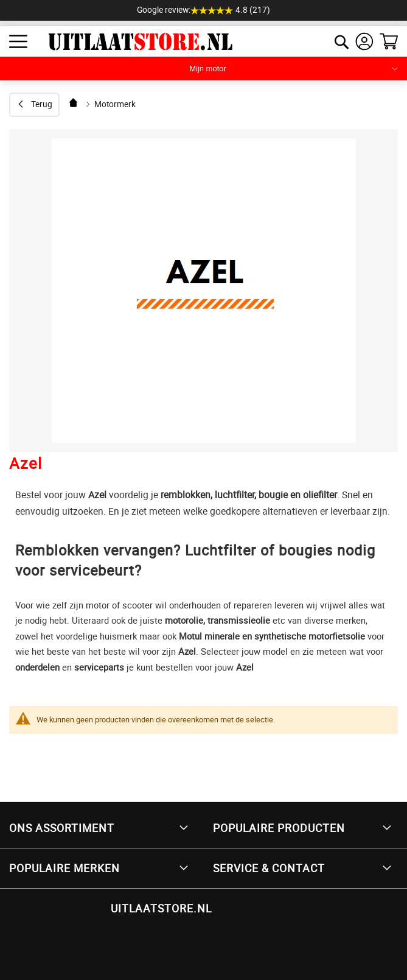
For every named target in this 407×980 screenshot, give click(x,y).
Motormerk (115, 104)
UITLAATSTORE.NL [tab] (161, 908)
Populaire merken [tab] (64, 868)
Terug (42, 104)
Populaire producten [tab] (279, 828)
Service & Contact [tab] (269, 868)
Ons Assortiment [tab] (62, 828)
